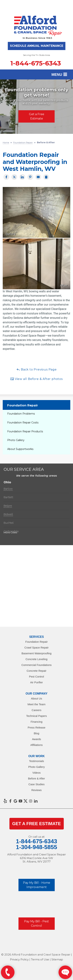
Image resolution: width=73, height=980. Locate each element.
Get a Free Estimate (37, 116)
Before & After (36, 778)
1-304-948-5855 (37, 847)
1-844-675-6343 (36, 63)
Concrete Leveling (36, 659)
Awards (37, 739)
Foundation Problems (21, 414)
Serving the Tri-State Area (36, 55)
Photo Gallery (16, 440)
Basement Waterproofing (36, 653)
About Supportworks (20, 449)
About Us (37, 698)
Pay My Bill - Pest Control (36, 924)
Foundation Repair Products (25, 431)
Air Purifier (36, 682)
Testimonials (36, 761)
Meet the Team (36, 704)
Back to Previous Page (36, 369)
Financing (36, 722)
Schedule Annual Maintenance (37, 46)
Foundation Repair (23, 405)
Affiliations (36, 745)
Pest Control (36, 677)
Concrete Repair (36, 671)
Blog (36, 733)
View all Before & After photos (36, 379)
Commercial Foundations (36, 665)
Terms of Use (40, 959)
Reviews (36, 790)
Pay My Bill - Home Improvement (37, 885)
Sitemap (57, 959)
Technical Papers (36, 716)
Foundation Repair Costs (23, 423)
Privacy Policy (19, 959)
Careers (36, 710)
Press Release (37, 727)
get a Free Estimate (36, 824)
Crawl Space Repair (36, 647)
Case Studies (36, 784)
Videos (37, 773)
